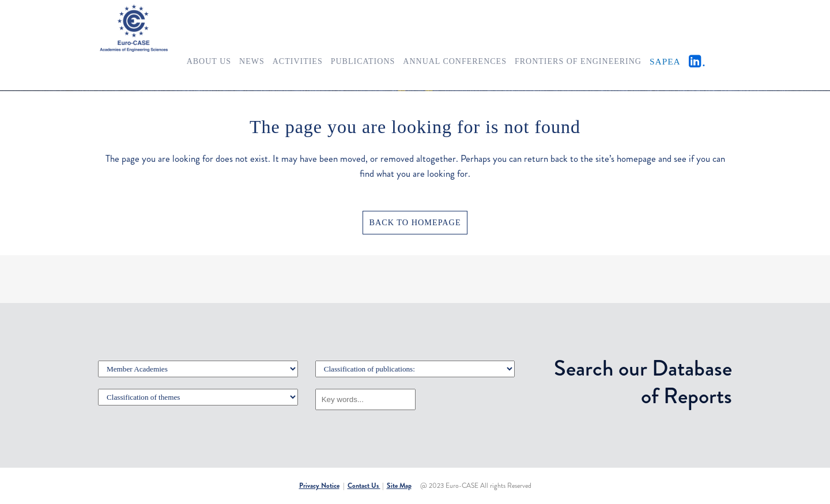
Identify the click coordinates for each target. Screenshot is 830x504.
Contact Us (364, 486)
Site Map (399, 486)
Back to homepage (415, 222)
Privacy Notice (319, 486)
